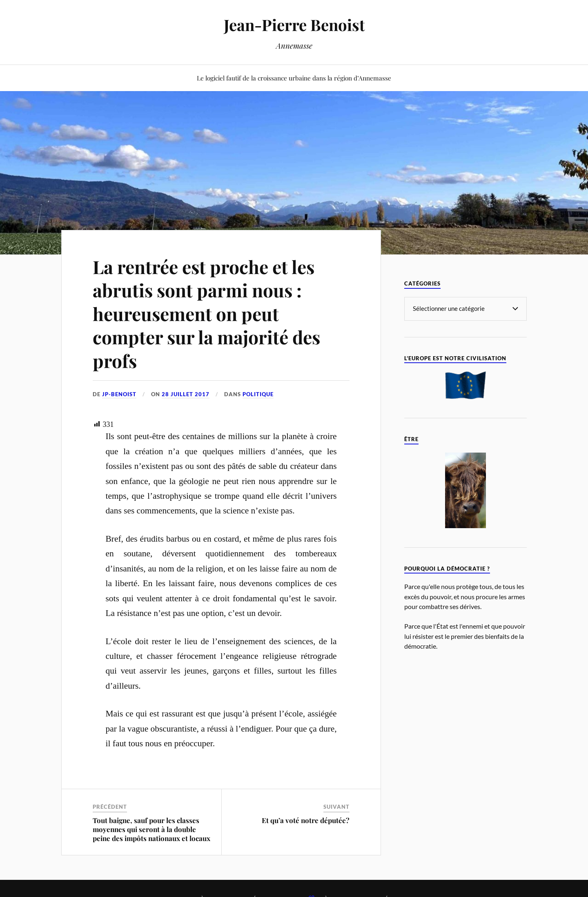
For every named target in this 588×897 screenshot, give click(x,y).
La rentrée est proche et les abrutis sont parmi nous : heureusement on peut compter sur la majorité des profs (206, 314)
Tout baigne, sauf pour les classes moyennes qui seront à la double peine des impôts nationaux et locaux (151, 829)
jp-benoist (119, 394)
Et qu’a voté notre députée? (306, 820)
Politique (258, 394)
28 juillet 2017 (186, 394)
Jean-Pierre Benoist (294, 25)
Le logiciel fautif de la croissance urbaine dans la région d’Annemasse (294, 78)
